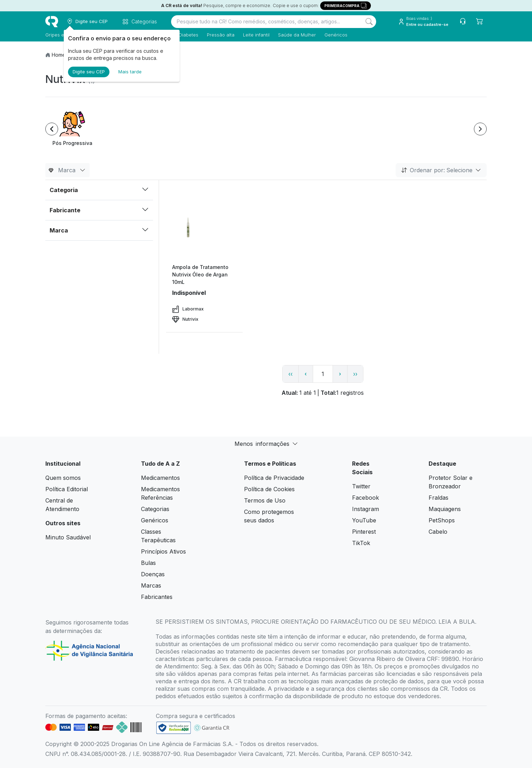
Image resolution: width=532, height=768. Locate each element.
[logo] (52, 22)
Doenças (153, 574)
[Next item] (480, 129)
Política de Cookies (269, 489)
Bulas (148, 563)
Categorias (155, 509)
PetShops (442, 520)
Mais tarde (130, 72)
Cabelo (438, 532)
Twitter (361, 486)
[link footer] (174, 728)
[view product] (204, 237)
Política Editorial (67, 489)
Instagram (366, 509)
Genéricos (336, 35)
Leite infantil (256, 35)
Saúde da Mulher (297, 35)
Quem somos (63, 478)
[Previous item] (52, 129)
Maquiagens (445, 509)
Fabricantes (157, 597)
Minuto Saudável (68, 537)
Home (59, 55)
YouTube (364, 520)
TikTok (361, 543)
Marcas (151, 585)
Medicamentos (160, 478)
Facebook (366, 498)
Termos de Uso (265, 500)
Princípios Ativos (163, 551)
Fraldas (438, 498)
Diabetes (189, 35)
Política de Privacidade (274, 478)
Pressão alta (221, 35)
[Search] (369, 22)
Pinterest (364, 532)
